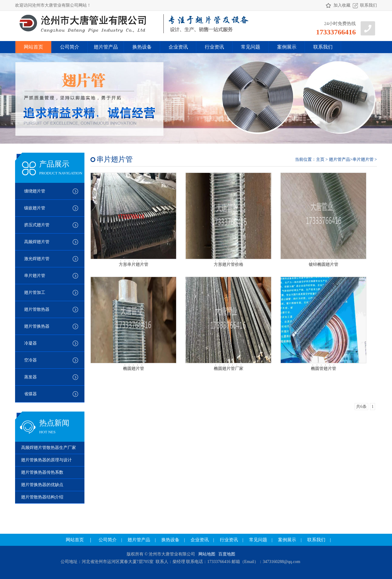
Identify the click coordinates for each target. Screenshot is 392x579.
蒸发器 (30, 377)
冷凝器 (30, 343)
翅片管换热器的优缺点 (42, 485)
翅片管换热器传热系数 (42, 472)
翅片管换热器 (37, 326)
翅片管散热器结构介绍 (42, 497)
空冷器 (30, 360)
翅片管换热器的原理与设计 (46, 460)
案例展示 (287, 47)
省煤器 (30, 394)
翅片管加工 (35, 293)
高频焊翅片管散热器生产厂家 (49, 448)
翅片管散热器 (37, 309)
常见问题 (251, 47)
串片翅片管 (35, 276)
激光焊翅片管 (37, 259)
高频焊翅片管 (37, 242)
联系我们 (368, 5)
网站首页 (33, 47)
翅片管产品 (106, 47)
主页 (320, 159)
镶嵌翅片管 (35, 208)
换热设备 (142, 47)
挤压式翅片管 (37, 225)
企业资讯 (178, 47)
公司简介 (70, 47)
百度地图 (227, 554)
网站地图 (207, 554)
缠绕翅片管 (35, 191)
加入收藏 (342, 5)
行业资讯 (214, 47)
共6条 (361, 407)
